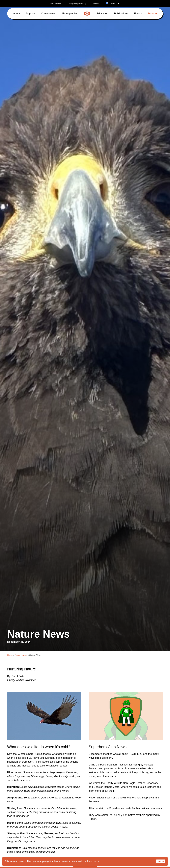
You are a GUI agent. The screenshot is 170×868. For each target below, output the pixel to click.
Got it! (161, 861)
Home (10, 655)
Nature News (21, 655)
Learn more (93, 861)
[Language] (114, 4)
